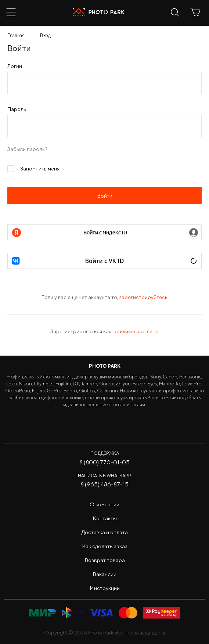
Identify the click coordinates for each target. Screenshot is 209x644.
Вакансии (104, 574)
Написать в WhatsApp (104, 476)
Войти (105, 196)
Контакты (105, 518)
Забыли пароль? (28, 149)
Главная (16, 35)
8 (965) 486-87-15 (104, 484)
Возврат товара (105, 560)
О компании (104, 504)
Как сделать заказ (105, 546)
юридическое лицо (136, 331)
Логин (15, 66)
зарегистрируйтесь (143, 297)
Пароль (17, 109)
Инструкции (105, 588)
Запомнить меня (33, 168)
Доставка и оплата (104, 532)
